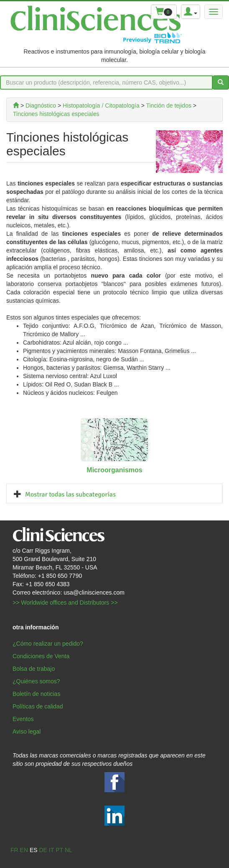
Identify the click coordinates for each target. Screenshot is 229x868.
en (24, 850)
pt (59, 850)
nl (69, 850)
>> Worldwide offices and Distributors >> (65, 603)
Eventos (23, 719)
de (43, 850)
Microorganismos (114, 470)
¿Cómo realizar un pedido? (48, 644)
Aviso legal (27, 731)
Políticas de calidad (38, 706)
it (51, 850)
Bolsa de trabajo (34, 669)
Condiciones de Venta (41, 656)
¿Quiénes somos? (36, 681)
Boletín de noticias (36, 694)
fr (14, 850)
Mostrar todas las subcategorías (70, 495)
